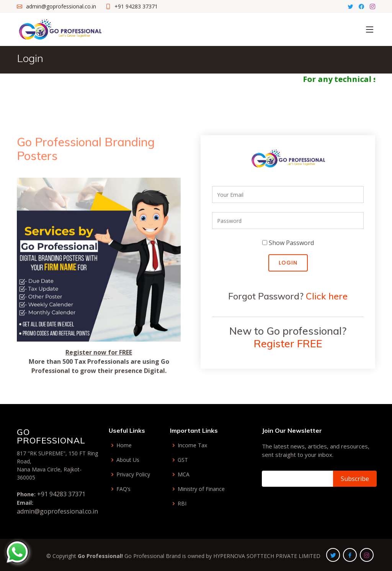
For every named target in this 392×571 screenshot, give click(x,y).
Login (288, 267)
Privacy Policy (133, 474)
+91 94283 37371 (61, 494)
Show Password (291, 247)
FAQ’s (123, 489)
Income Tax (192, 445)
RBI (182, 504)
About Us (128, 460)
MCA (184, 474)
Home (124, 445)
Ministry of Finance (201, 489)
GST (183, 460)
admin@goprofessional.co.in (57, 511)
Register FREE (288, 347)
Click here (327, 300)
